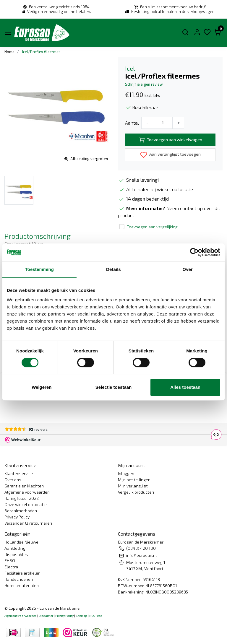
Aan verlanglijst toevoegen (170, 155)
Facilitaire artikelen (22, 573)
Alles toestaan (185, 387)
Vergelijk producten (136, 492)
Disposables (16, 554)
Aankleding (15, 548)
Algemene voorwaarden (27, 492)
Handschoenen (19, 579)
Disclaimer (46, 616)
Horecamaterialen (22, 585)
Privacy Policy (17, 517)
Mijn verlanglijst (133, 486)
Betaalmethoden (21, 511)
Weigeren (42, 387)
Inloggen (126, 473)
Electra (11, 567)
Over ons (13, 480)
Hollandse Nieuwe (21, 542)
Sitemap (81, 616)
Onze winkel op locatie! (26, 504)
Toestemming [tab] (40, 269)
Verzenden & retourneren (28, 523)
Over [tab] (188, 269)
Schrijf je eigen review (144, 84)
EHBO (10, 561)
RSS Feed (96, 616)
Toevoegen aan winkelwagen (170, 140)
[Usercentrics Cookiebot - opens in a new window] (194, 252)
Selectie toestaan (114, 387)
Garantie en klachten (24, 486)
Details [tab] (113, 269)
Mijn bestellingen (134, 480)
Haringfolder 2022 (22, 498)
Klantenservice (19, 473)
